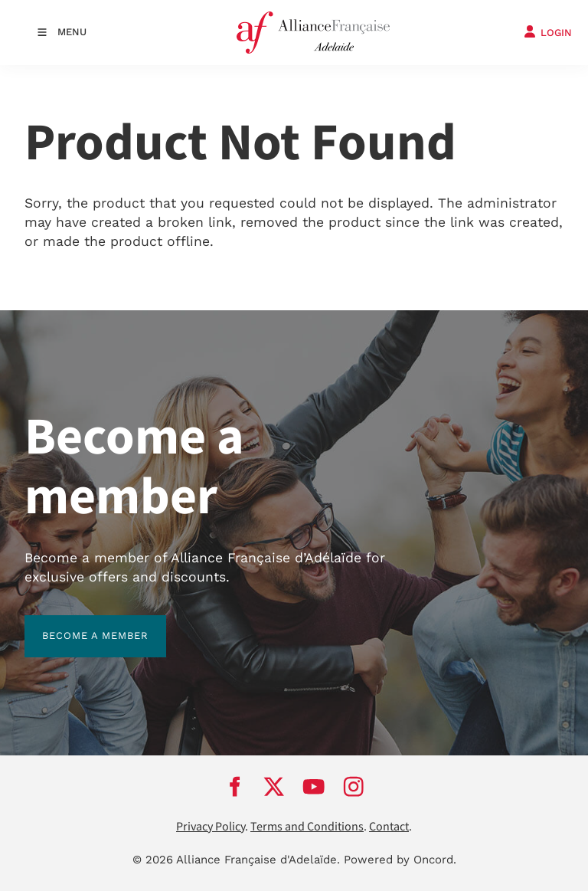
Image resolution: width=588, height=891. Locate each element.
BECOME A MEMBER (78, 624)
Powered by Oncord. (400, 860)
